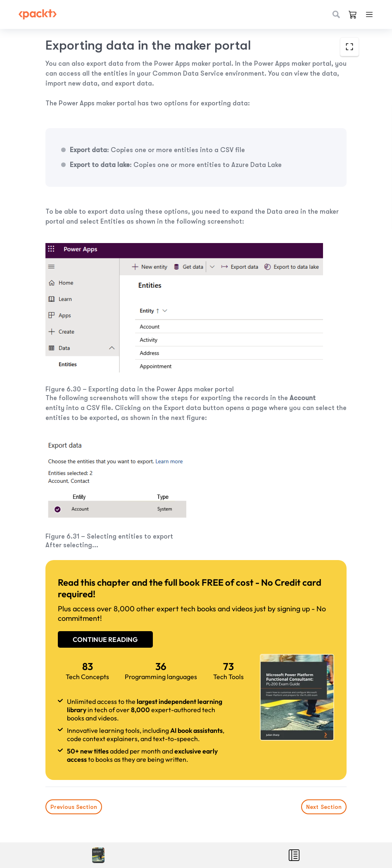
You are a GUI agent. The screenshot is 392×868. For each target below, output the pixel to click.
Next (324, 807)
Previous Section (74, 807)
